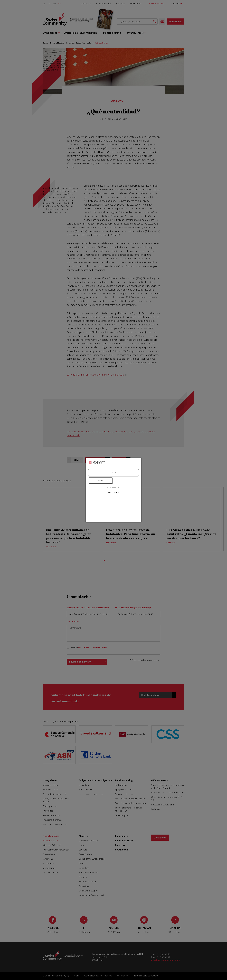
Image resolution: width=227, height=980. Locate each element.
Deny (113, 473)
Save (101, 480)
